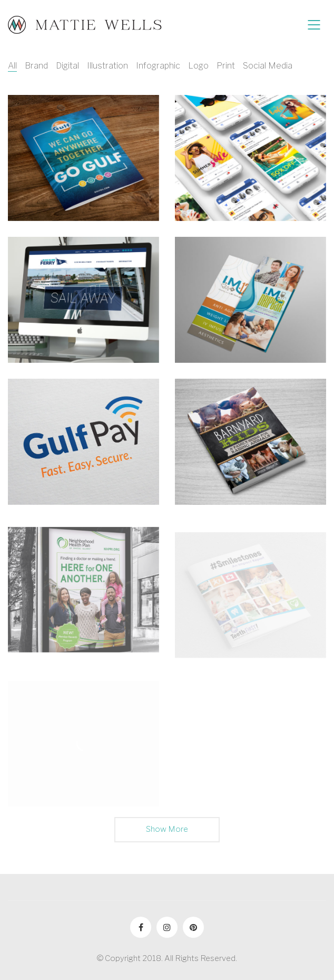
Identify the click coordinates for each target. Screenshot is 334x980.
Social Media (268, 66)
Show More (167, 833)
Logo (198, 66)
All (12, 66)
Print (226, 66)
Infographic (158, 66)
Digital (67, 66)
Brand (36, 66)
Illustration (107, 66)
